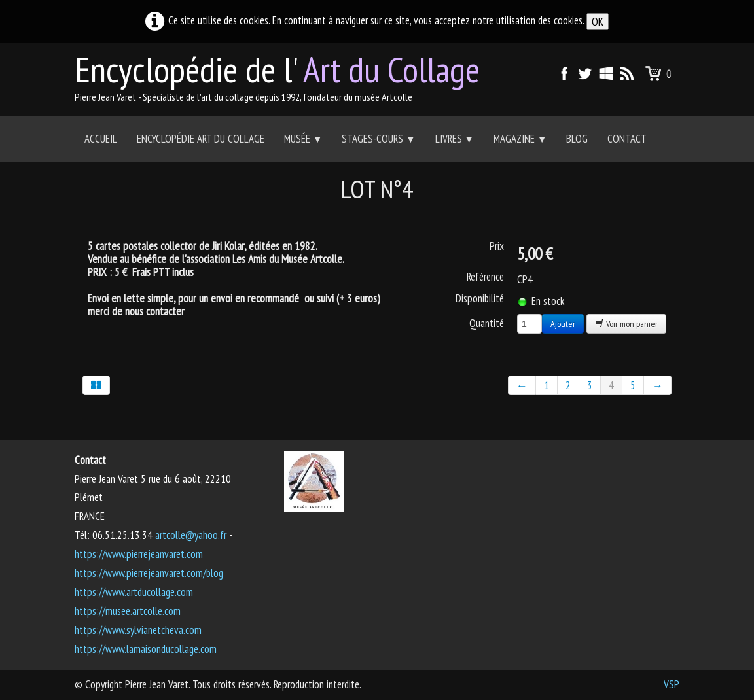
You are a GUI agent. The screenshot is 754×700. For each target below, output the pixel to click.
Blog (577, 139)
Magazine (520, 139)
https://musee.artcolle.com (128, 611)
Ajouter (563, 324)
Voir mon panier (626, 324)
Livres (455, 139)
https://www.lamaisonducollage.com (146, 649)
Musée (303, 139)
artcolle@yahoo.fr (191, 535)
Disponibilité (480, 298)
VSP (672, 684)
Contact (627, 139)
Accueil (101, 139)
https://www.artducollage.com (134, 592)
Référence (485, 277)
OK (598, 22)
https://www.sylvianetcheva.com (138, 630)
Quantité (487, 323)
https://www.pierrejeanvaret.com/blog (149, 573)
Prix (497, 246)
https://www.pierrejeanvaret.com (139, 554)
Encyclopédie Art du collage (201, 139)
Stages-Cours (378, 139)
